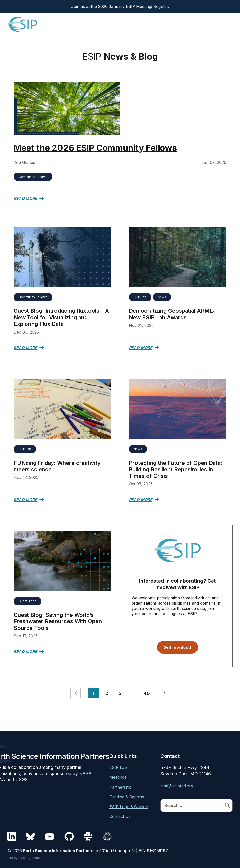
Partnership (120, 787)
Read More (25, 198)
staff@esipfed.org (177, 786)
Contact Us (120, 816)
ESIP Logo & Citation (129, 806)
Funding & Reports (127, 797)
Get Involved (177, 647)
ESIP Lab (140, 297)
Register (161, 6)
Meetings (118, 777)
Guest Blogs (27, 601)
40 (147, 693)
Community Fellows (33, 177)
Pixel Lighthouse (30, 857)
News (162, 297)
